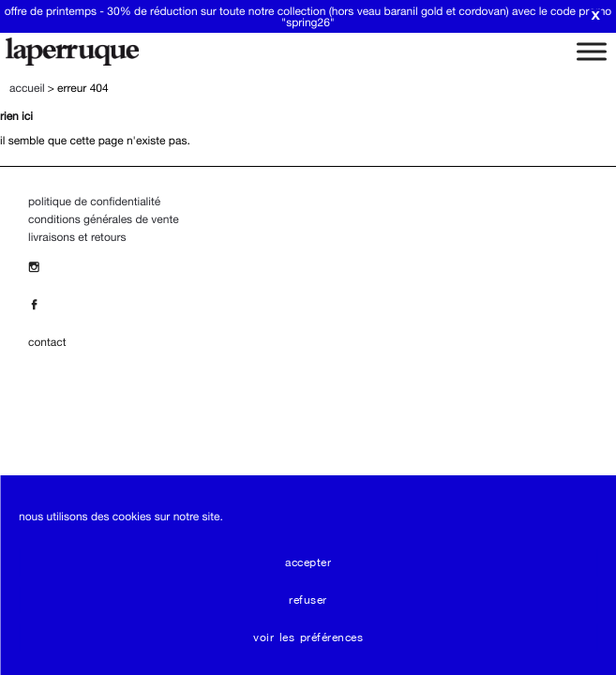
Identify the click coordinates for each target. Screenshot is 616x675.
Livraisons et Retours (77, 237)
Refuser (308, 600)
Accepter (308, 562)
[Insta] (38, 267)
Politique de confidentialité (94, 202)
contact (47, 342)
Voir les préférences (308, 637)
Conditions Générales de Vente (104, 219)
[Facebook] (38, 305)
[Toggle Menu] (592, 51)
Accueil (27, 88)
